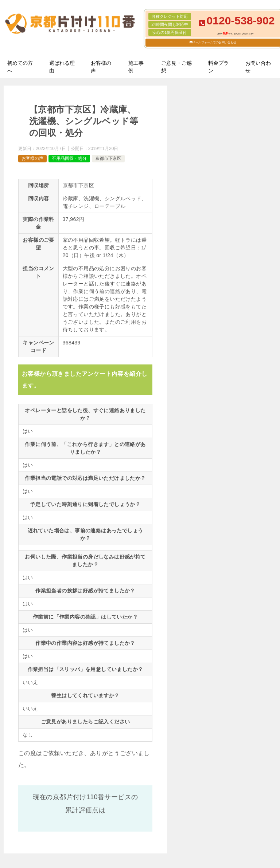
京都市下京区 (108, 158)
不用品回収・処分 (69, 158)
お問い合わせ (258, 67)
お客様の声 (101, 67)
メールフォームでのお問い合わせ (214, 42)
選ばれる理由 (62, 67)
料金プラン (218, 67)
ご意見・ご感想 (176, 67)
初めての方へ (20, 67)
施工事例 (136, 67)
